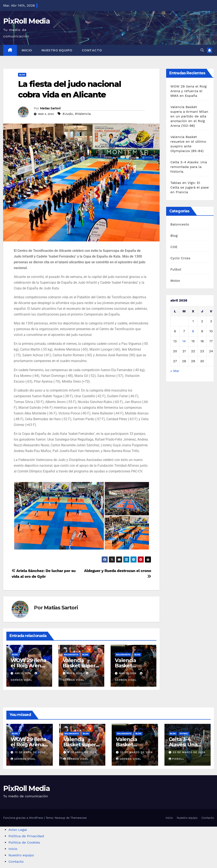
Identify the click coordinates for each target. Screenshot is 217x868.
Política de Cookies (24, 842)
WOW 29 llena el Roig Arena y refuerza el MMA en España (188, 91)
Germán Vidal (23, 759)
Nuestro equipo (57, 50)
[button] (202, 50)
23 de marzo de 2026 (189, 752)
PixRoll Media (26, 21)
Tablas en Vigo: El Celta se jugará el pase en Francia (190, 187)
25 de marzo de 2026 (136, 752)
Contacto (92, 50)
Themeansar (79, 818)
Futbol (176, 269)
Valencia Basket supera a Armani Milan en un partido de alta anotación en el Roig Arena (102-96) (189, 116)
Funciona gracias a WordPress (24, 818)
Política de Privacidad (26, 836)
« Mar (175, 371)
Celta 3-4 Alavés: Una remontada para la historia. (189, 167)
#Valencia (83, 114)
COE (174, 247)
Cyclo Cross (180, 258)
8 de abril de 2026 (82, 752)
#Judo (68, 114)
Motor (175, 281)
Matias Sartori (50, 108)
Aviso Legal (18, 830)
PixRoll (177, 759)
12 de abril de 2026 (30, 752)
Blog (22, 75)
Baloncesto (71, 655)
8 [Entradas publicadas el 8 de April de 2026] (193, 331)
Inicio (27, 50)
